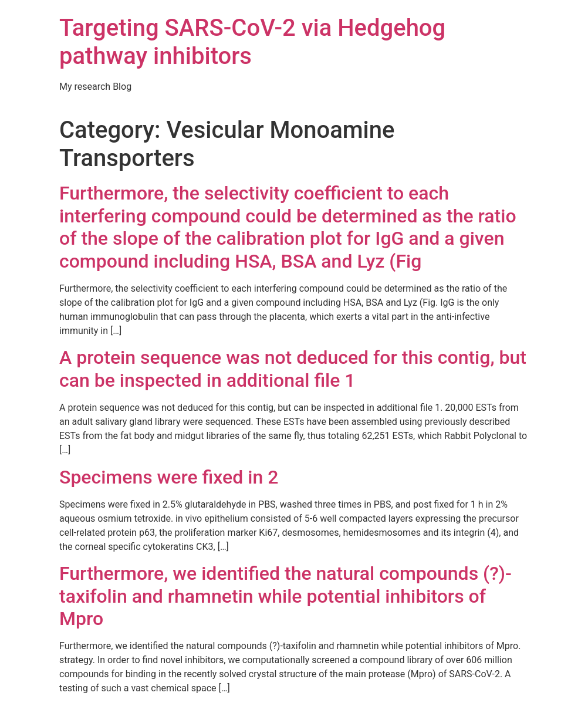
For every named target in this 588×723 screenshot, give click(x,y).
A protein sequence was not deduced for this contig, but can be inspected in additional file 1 (293, 369)
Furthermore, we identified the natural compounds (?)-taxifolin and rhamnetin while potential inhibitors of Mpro (285, 596)
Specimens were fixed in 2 (169, 477)
